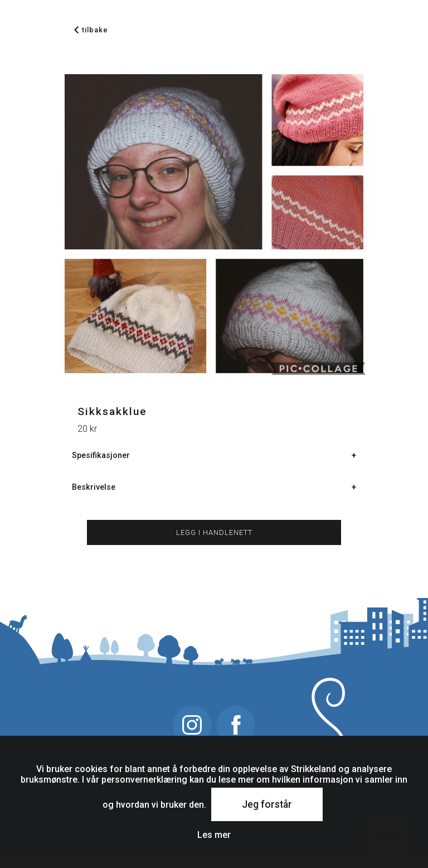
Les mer (214, 835)
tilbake (91, 30)
